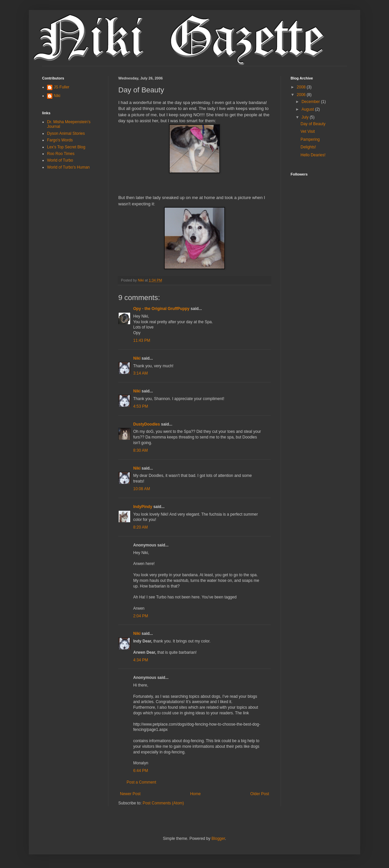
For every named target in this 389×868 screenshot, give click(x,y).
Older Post (260, 794)
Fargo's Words (60, 140)
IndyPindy (143, 507)
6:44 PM (141, 771)
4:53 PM (141, 406)
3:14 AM (140, 373)
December (311, 102)
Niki (137, 358)
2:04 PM (141, 616)
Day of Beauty (313, 124)
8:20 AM (140, 527)
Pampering (310, 139)
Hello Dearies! (313, 155)
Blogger (218, 839)
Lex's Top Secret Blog (66, 147)
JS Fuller (61, 87)
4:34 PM (141, 660)
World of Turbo (60, 160)
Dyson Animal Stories (66, 133)
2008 (302, 87)
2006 (302, 95)
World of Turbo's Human (68, 167)
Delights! (308, 147)
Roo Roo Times (61, 154)
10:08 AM (142, 489)
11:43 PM (142, 340)
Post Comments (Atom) (163, 803)
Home (195, 794)
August (308, 109)
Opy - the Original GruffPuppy (161, 309)
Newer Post (130, 794)
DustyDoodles (147, 424)
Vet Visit (308, 131)
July (306, 117)
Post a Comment (141, 782)
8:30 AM (140, 450)
